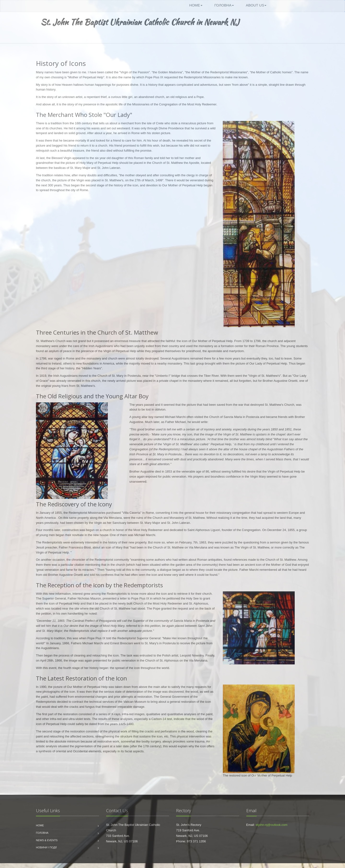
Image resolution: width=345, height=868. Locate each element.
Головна (42, 833)
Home (40, 825)
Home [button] (196, 5)
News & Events (47, 840)
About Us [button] (256, 5)
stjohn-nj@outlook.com (271, 825)
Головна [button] (224, 5)
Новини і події (46, 847)
